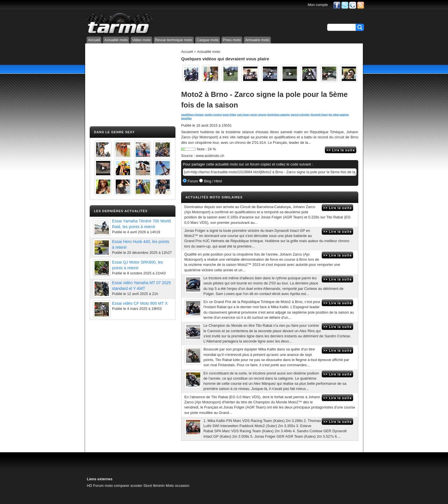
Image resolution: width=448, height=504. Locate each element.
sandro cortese (213, 115)
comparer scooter (128, 486)
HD (89, 486)
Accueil (94, 40)
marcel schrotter (300, 115)
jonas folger (230, 115)
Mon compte (318, 5)
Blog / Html (212, 181)
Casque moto (208, 40)
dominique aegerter (278, 115)
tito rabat (334, 115)
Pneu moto (232, 40)
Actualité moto (116, 40)
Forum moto (103, 486)
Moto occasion (178, 486)
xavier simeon (258, 115)
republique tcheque (192, 115)
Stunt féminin (154, 486)
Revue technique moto (174, 40)
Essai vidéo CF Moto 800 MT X (140, 303)
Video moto (141, 40)
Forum (192, 181)
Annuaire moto (257, 40)
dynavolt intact (319, 115)
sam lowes (243, 115)
